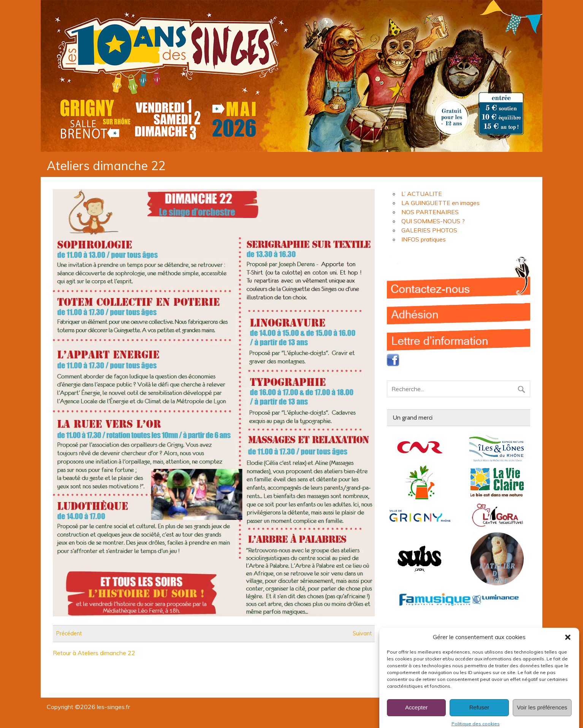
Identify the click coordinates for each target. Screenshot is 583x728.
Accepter (416, 714)
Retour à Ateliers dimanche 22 (94, 653)
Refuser (479, 714)
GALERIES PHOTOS (429, 230)
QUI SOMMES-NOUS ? (433, 221)
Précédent (69, 633)
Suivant (362, 633)
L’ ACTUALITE (422, 194)
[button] (568, 644)
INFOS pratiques (424, 239)
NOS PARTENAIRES (430, 212)
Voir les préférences (542, 714)
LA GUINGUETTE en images (440, 203)
